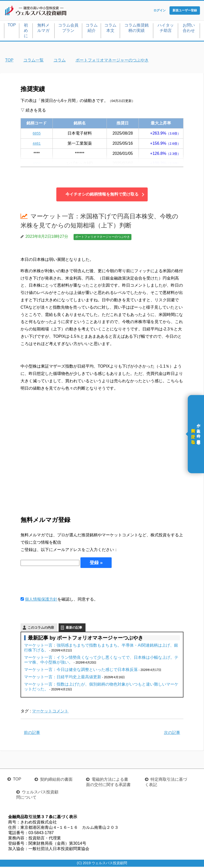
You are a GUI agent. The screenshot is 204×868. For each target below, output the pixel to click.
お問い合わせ (189, 29)
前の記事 (32, 734)
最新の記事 (74, 629)
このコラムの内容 (41, 629)
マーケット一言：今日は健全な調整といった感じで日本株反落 (81, 671)
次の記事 (172, 734)
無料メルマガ (43, 29)
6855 (37, 134)
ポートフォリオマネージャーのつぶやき (103, 238)
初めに (26, 31)
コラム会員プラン (68, 29)
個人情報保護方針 (41, 600)
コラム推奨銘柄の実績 (137, 29)
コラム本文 (110, 29)
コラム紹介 (92, 29)
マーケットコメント (50, 712)
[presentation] (59, 583)
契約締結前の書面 (56, 781)
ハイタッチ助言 (166, 29)
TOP (12, 26)
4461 (37, 144)
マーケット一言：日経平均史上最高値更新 (63, 678)
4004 (37, 165)
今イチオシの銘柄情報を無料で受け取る (102, 195)
